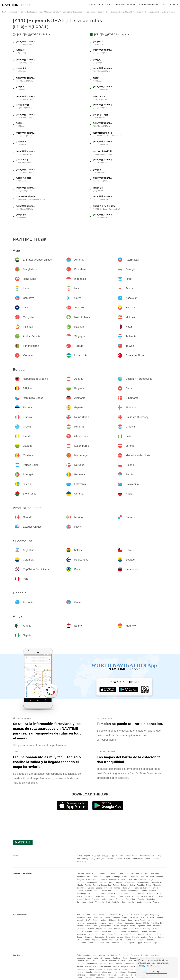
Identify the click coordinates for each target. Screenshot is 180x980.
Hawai (87, 899)
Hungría (80, 891)
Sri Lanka (150, 877)
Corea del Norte (142, 882)
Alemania (157, 885)
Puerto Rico (130, 899)
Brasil (91, 902)
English (87, 856)
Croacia (89, 891)
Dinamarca (81, 888)
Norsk (148, 859)
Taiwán (111, 882)
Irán (101, 877)
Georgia (144, 874)
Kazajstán (134, 877)
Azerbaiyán (112, 874)
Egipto (139, 902)
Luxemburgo (133, 891)
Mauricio (147, 902)
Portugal (142, 894)
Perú (108, 902)
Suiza (133, 885)
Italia (115, 891)
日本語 (79, 856)
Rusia (128, 896)
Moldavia (153, 891)
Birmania (160, 877)
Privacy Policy (145, 966)
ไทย (121, 856)
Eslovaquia (99, 896)
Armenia (102, 874)
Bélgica (116, 885)
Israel (89, 877)
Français (101, 859)
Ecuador (141, 899)
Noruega (124, 894)
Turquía (103, 882)
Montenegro (81, 894)
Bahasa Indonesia (147, 856)
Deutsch (110, 859)
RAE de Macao (92, 879)
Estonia (91, 888)
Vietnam (119, 882)
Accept (157, 971)
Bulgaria (125, 885)
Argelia (131, 902)
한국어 (115, 856)
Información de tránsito (100, 5)
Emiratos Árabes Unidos (86, 874)
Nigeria (156, 902)
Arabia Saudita (140, 879)
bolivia (104, 899)
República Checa (144, 885)
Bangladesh (124, 874)
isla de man (107, 891)
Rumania (151, 894)
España (99, 888)
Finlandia (108, 888)
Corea (125, 877)
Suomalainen (138, 859)
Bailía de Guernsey (143, 888)
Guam (124, 902)
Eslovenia (89, 896)
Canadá (135, 896)
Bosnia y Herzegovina (102, 885)
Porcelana (135, 874)
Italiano (127, 859)
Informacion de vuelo (149, 5)
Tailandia (80, 882)
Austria (88, 885)
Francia (117, 888)
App (164, 5)
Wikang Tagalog (89, 859)
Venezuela (100, 902)
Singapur (152, 879)
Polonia (133, 894)
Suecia (79, 896)
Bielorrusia (110, 896)
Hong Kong (154, 874)
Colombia (120, 899)
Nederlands (81, 861)
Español (119, 859)
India (96, 877)
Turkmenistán (92, 882)
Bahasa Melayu (131, 856)
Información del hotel (125, 5)
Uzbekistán (129, 882)
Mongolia (80, 879)
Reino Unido (128, 888)
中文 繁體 (96, 856)
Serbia (159, 894)
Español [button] (174, 5)
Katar (130, 879)
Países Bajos (113, 894)
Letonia (144, 891)
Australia (116, 902)
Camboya (116, 877)
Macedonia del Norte (97, 894)
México (144, 896)
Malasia (104, 879)
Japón (108, 877)
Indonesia (81, 877)
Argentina (96, 899)
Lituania (123, 891)
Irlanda (97, 891)
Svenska (156, 859)
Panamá (152, 896)
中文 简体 (106, 856)
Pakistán (122, 879)
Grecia (155, 888)
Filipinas (113, 879)
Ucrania (120, 896)
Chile (112, 899)
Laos (142, 877)
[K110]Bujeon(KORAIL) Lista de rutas (58, 20)
